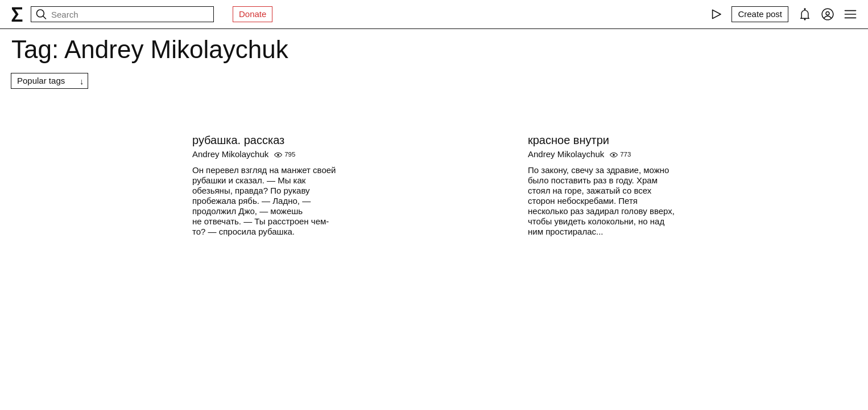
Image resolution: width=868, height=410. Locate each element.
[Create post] (760, 14)
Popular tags (41, 81)
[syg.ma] (17, 14)
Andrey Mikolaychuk (230, 154)
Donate (253, 14)
